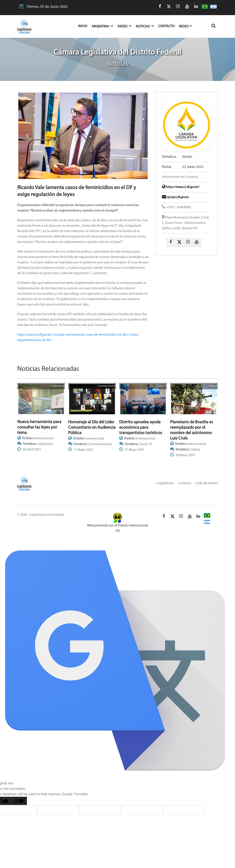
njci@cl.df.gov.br (175, 197)
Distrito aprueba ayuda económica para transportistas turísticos (141, 428)
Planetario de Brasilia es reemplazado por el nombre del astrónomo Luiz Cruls (192, 430)
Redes (185, 26)
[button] (27, 136)
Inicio (85, 26)
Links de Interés (207, 483)
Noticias (145, 26)
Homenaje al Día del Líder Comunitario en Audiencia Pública (92, 428)
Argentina (102, 26)
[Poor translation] (19, 801)
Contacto (166, 26)
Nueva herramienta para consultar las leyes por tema (39, 427)
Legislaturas (165, 483)
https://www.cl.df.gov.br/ (181, 187)
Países (125, 26)
